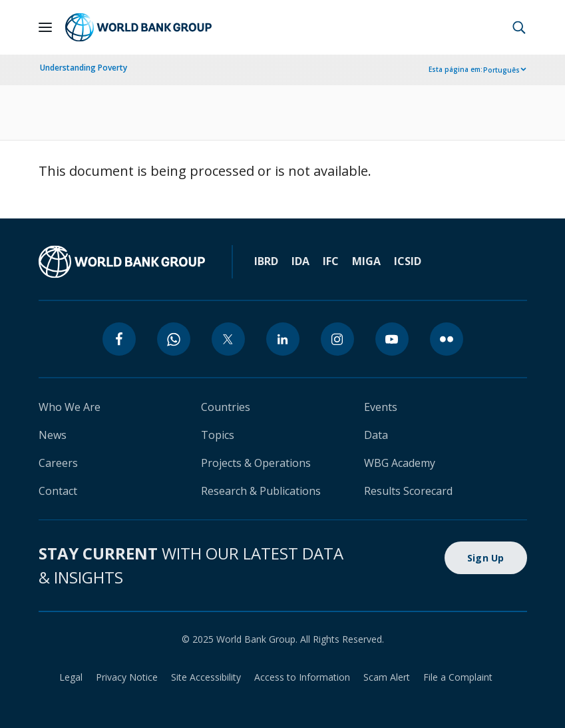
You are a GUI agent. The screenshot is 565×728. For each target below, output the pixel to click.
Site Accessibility (206, 677)
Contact (58, 491)
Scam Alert (387, 677)
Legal (71, 677)
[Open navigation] (45, 27)
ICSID (408, 261)
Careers (58, 463)
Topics (218, 435)
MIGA (366, 261)
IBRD (266, 261)
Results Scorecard (408, 491)
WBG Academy (400, 463)
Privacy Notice (127, 677)
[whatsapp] (174, 339)
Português (501, 70)
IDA (300, 261)
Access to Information (302, 677)
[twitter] (228, 339)
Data (376, 435)
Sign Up (486, 558)
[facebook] (119, 339)
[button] (519, 27)
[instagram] (337, 339)
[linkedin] (283, 339)
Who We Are (70, 407)
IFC (331, 261)
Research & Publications (261, 491)
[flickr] (447, 339)
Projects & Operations (256, 463)
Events (381, 407)
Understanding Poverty (84, 68)
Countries (226, 407)
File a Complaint (458, 677)
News (53, 435)
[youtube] (392, 339)
